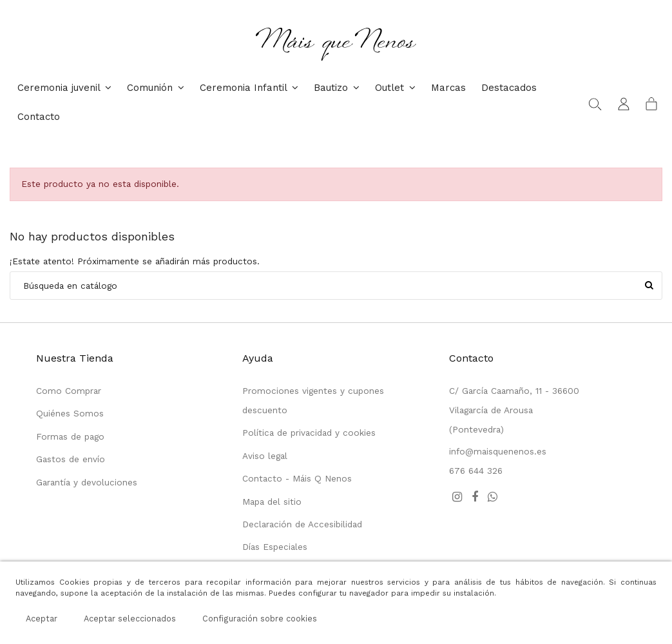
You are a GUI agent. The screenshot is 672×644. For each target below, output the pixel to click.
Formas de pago (70, 436)
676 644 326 (476, 471)
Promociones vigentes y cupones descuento (313, 400)
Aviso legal (265, 456)
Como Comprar (69, 391)
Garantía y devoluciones (87, 482)
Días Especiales (275, 547)
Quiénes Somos (70, 413)
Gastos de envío (71, 459)
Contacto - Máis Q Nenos (297, 478)
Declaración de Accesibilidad (302, 524)
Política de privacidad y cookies (309, 433)
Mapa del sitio (272, 502)
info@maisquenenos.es (498, 451)
